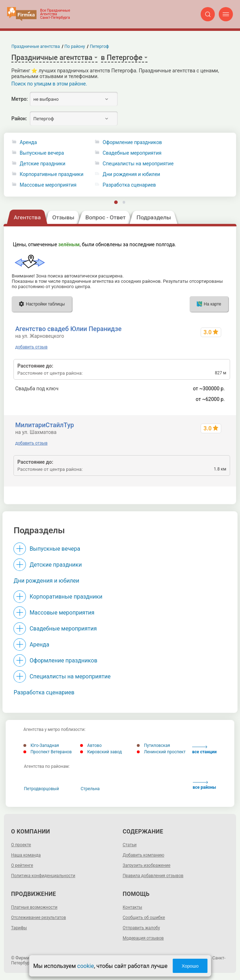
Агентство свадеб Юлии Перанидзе (68, 329)
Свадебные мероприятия (63, 629)
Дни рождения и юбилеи (46, 581)
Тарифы (19, 928)
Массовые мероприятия (48, 185)
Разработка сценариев (44, 692)
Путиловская (153, 745)
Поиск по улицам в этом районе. (49, 84)
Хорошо (190, 966)
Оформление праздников (63, 660)
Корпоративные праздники (52, 174)
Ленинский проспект (161, 752)
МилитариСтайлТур (45, 425)
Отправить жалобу (141, 928)
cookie (86, 966)
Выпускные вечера (42, 153)
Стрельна (90, 789)
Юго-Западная (41, 745)
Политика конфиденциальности (43, 876)
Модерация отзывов (143, 938)
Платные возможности (34, 907)
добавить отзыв (31, 347)
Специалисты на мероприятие (70, 676)
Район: (19, 119)
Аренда (29, 142)
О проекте (21, 845)
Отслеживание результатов (38, 918)
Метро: (19, 99)
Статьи (130, 845)
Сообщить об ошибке (144, 918)
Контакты (132, 907)
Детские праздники (43, 164)
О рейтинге (22, 865)
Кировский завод (101, 752)
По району (75, 46)
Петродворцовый (42, 789)
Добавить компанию (143, 855)
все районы (205, 785)
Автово (91, 745)
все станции (204, 750)
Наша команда (26, 855)
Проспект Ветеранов (48, 752)
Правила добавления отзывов (153, 876)
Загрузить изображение (147, 865)
